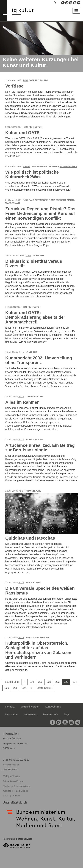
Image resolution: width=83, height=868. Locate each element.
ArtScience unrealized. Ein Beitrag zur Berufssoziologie (40, 448)
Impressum (31, 714)
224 (75, 682)
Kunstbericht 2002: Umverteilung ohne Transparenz (39, 360)
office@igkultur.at (11, 765)
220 (41, 682)
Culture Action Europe (13, 781)
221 (50, 682)
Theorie (26, 167)
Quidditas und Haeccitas (30, 538)
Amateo (16, 796)
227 (25, 688)
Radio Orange (21, 791)
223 (67, 683)
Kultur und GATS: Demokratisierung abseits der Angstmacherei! (35, 317)
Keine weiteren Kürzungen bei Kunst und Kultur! (41, 62)
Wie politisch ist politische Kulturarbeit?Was (32, 174)
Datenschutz (50, 714)
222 (58, 682)
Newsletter (12, 714)
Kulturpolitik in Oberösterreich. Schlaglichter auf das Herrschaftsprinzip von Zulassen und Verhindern (38, 650)
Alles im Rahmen (22, 402)
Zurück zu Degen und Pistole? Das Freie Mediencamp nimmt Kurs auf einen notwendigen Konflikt (40, 213)
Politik (26, 80)
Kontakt (10, 707)
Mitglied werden (30, 707)
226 (16, 688)
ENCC (6, 796)
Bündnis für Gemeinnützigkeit (16, 786)
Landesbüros (53, 707)
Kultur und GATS (22, 133)
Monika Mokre (69, 167)
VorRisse (14, 86)
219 (32, 682)
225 (8, 688)
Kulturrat (7, 791)
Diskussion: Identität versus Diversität (34, 263)
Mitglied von (11, 776)
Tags (67, 714)
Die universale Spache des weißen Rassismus (40, 591)
